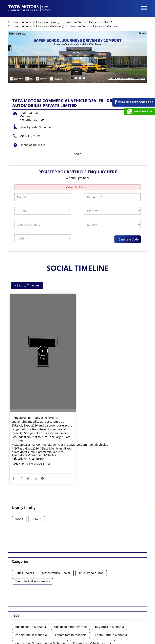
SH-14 (19, 469)
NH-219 (37, 469)
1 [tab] (71, 28)
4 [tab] (84, 28)
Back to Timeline (27, 236)
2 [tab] (75, 28)
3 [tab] (80, 28)
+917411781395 (30, 86)
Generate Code (128, 189)
